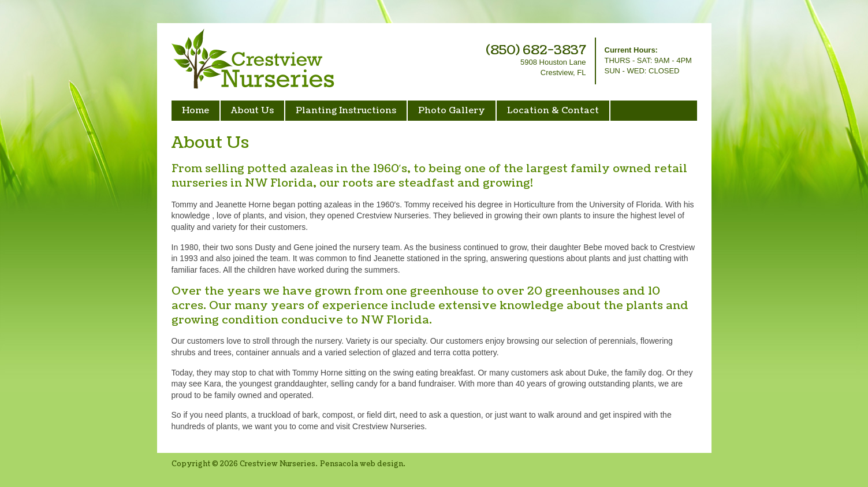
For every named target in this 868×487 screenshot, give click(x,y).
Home (195, 111)
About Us (252, 111)
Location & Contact (553, 111)
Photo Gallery (452, 111)
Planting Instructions (346, 111)
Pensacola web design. (363, 464)
